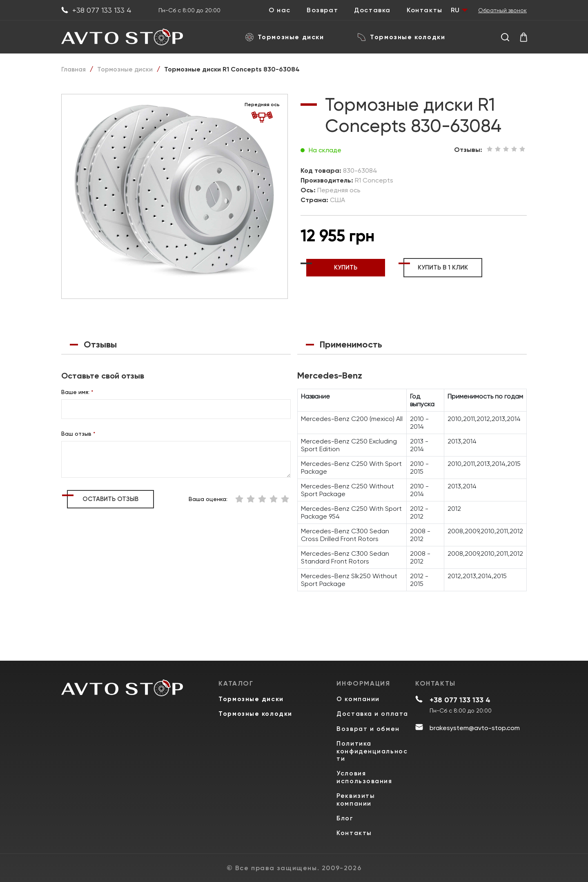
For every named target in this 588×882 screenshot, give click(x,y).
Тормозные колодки (401, 37)
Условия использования (365, 774)
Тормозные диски (285, 37)
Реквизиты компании (356, 797)
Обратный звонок (502, 10)
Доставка (372, 10)
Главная (74, 69)
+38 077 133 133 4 (96, 10)
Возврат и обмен (368, 723)
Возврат (322, 10)
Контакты (425, 10)
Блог (345, 817)
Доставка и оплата (358, 703)
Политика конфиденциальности (373, 746)
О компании (358, 683)
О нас (280, 10)
